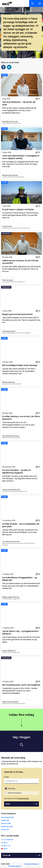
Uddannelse (6, 233)
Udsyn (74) (5, 830)
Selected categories (15, 793)
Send (8, 804)
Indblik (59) (5, 820)
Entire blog (12, 789)
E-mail (6, 777)
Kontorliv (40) (6, 823)
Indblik (4, 75)
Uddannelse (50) (7, 827)
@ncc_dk (7, 846)
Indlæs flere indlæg (21, 715)
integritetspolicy (23, 798)
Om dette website (14, 866)
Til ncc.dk (6, 855)
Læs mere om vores (17, 798)
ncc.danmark (8, 840)
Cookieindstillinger (31, 864)
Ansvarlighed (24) (7, 817)
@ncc (6, 843)
